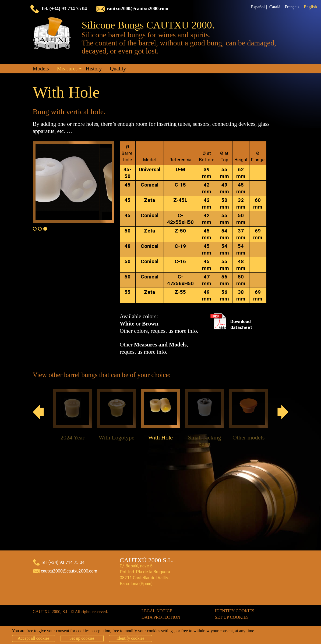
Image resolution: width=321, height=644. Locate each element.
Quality (118, 69)
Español (258, 7)
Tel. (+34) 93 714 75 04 (64, 9)
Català (275, 7)
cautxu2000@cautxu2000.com (138, 9)
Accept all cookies (33, 638)
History (94, 69)
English (310, 7)
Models (41, 69)
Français (292, 7)
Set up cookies (232, 617)
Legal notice (157, 611)
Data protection (161, 617)
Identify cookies (235, 611)
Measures (67, 69)
